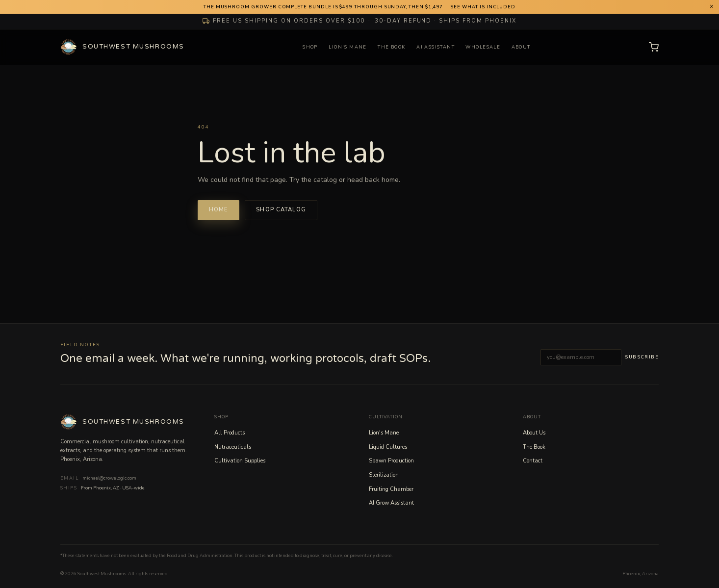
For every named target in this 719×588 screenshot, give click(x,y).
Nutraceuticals (233, 447)
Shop (310, 47)
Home (219, 210)
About (521, 47)
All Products (230, 433)
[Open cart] (654, 47)
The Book (391, 47)
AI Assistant (436, 47)
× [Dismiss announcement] (712, 7)
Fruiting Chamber (391, 489)
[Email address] (581, 357)
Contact (533, 461)
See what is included (483, 7)
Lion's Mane (347, 47)
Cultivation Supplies (240, 461)
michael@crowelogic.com (109, 478)
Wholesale (483, 47)
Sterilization (384, 475)
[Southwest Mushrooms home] (122, 47)
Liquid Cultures (388, 447)
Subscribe (642, 357)
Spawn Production (391, 461)
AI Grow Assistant (391, 503)
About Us (534, 433)
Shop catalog (281, 210)
